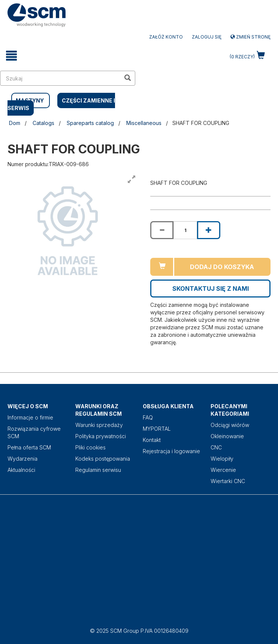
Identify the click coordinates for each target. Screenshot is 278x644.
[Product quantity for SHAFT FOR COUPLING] (185, 230)
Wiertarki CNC (228, 481)
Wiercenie (223, 470)
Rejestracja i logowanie (171, 451)
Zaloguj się (207, 37)
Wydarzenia (22, 459)
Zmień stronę (250, 37)
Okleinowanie (227, 436)
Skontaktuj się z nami (211, 289)
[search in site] (60, 78)
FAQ (148, 417)
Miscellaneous (144, 123)
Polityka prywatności (101, 436)
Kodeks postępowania (103, 459)
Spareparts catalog (90, 123)
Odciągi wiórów (230, 425)
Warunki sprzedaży (99, 425)
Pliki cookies (90, 447)
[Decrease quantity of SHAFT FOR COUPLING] (162, 230)
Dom (15, 123)
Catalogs (43, 123)
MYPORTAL (157, 429)
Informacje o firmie (30, 417)
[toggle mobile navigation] (12, 56)
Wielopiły (222, 459)
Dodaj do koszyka (222, 267)
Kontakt (152, 440)
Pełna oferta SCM (29, 447)
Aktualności (21, 470)
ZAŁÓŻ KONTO (166, 37)
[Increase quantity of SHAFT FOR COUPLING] (209, 230)
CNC (216, 447)
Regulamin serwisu (98, 470)
